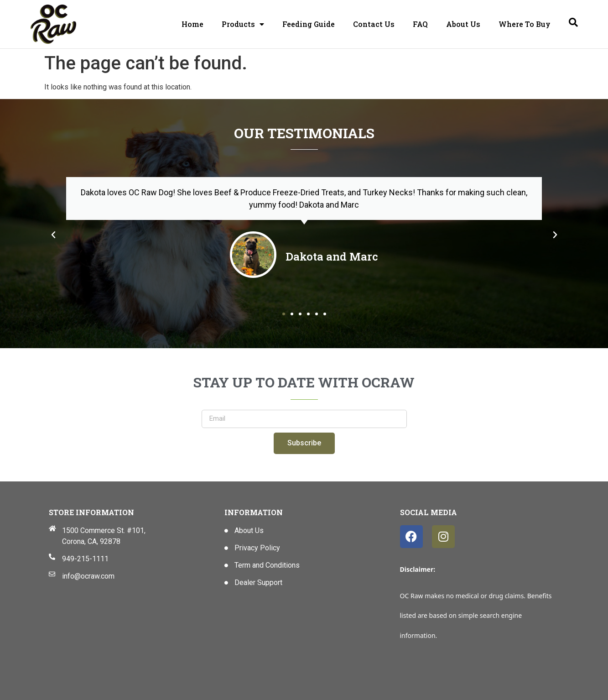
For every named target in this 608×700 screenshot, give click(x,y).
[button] (53, 235)
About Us (463, 24)
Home (192, 24)
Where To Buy (525, 24)
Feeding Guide (309, 24)
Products (243, 24)
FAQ (420, 24)
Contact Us (374, 24)
